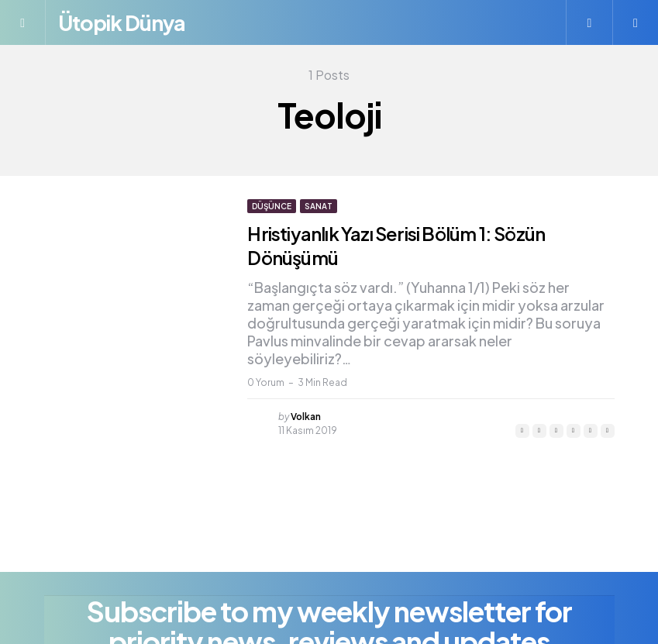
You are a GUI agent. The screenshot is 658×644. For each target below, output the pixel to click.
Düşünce (272, 206)
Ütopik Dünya (125, 22)
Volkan (306, 416)
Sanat (319, 206)
